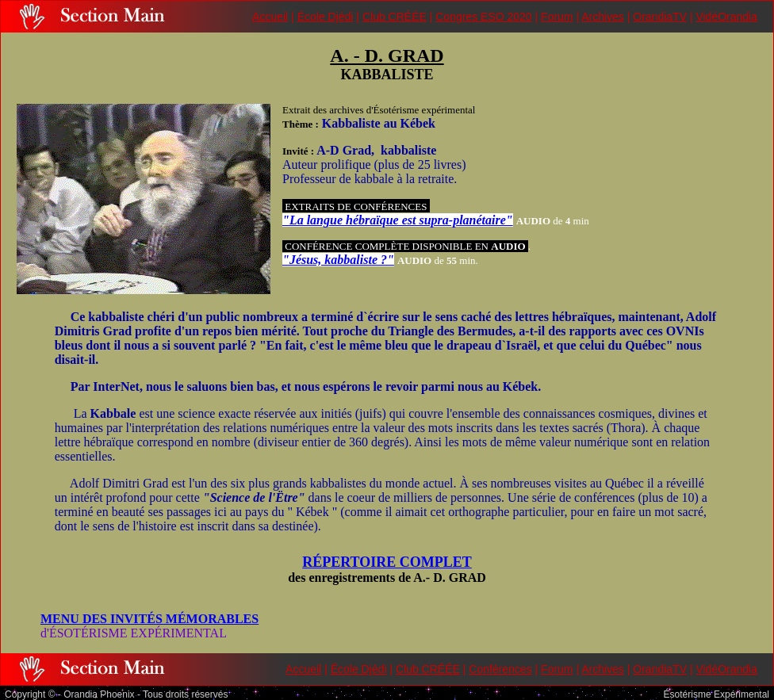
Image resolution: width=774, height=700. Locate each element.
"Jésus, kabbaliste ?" (338, 260)
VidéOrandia (726, 17)
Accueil (270, 17)
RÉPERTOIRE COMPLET (387, 562)
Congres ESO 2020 (483, 17)
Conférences (500, 669)
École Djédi (326, 17)
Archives (603, 17)
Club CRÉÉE (395, 17)
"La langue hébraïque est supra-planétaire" (398, 220)
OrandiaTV (660, 17)
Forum (557, 17)
